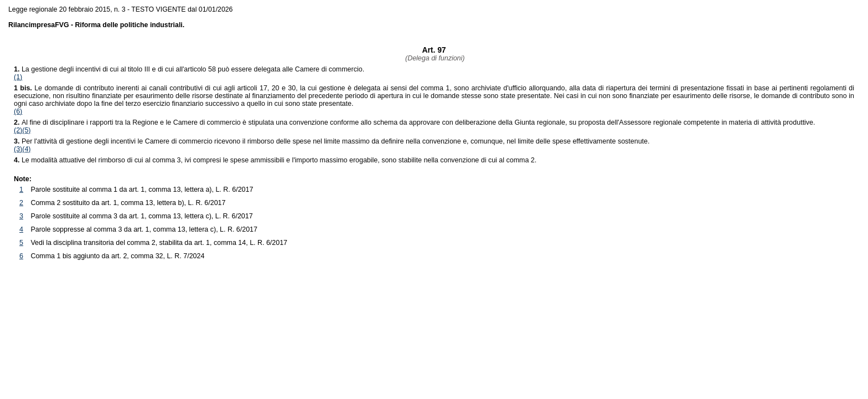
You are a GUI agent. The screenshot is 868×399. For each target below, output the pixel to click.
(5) (26, 130)
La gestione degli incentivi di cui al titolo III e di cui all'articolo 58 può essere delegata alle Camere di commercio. (189, 69)
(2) (18, 130)
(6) (18, 111)
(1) (18, 77)
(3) (18, 149)
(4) (26, 149)
